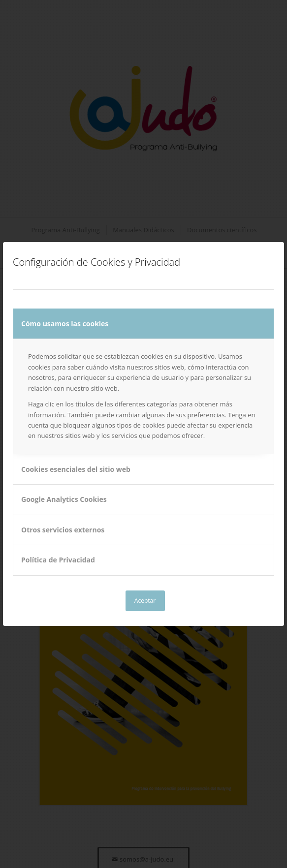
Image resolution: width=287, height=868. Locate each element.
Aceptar (145, 601)
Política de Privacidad (58, 560)
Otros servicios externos (63, 530)
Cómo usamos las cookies (65, 324)
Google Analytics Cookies (64, 499)
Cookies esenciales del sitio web (76, 469)
